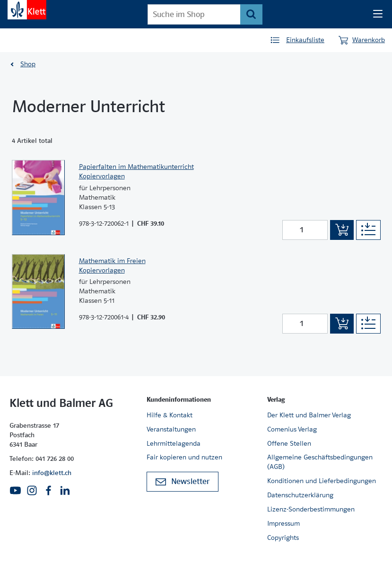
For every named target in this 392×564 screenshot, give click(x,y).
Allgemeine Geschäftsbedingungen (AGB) (320, 462)
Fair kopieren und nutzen (184, 457)
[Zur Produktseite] (38, 197)
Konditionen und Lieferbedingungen (322, 481)
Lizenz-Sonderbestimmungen (311, 509)
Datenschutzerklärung (300, 495)
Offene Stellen (289, 443)
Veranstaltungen (171, 429)
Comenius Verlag (292, 429)
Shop (28, 64)
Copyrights (283, 538)
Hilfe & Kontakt (170, 415)
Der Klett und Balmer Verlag (309, 415)
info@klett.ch (52, 473)
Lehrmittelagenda (174, 443)
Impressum (283, 523)
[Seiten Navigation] (378, 14)
